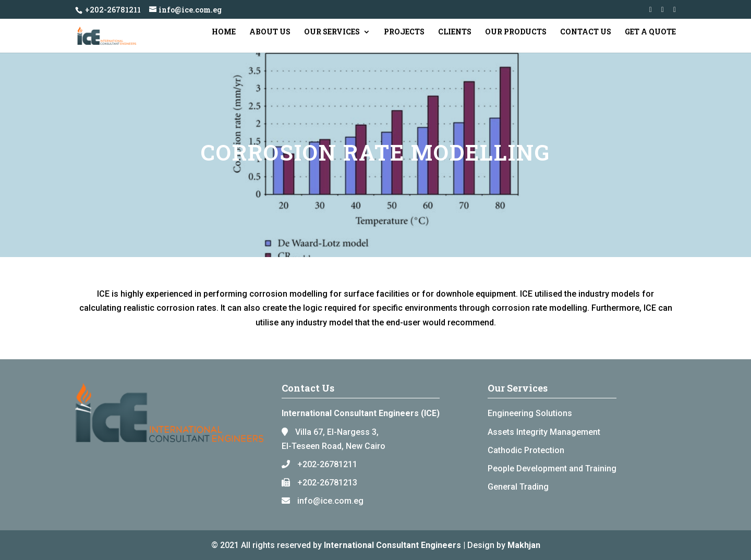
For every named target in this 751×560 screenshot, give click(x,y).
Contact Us (586, 32)
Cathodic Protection (526, 450)
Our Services (332, 32)
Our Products (516, 32)
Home (224, 32)
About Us (270, 32)
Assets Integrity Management (544, 432)
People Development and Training (552, 468)
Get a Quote (650, 32)
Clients (455, 32)
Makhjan (524, 545)
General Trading (518, 487)
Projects (404, 32)
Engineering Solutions (530, 413)
